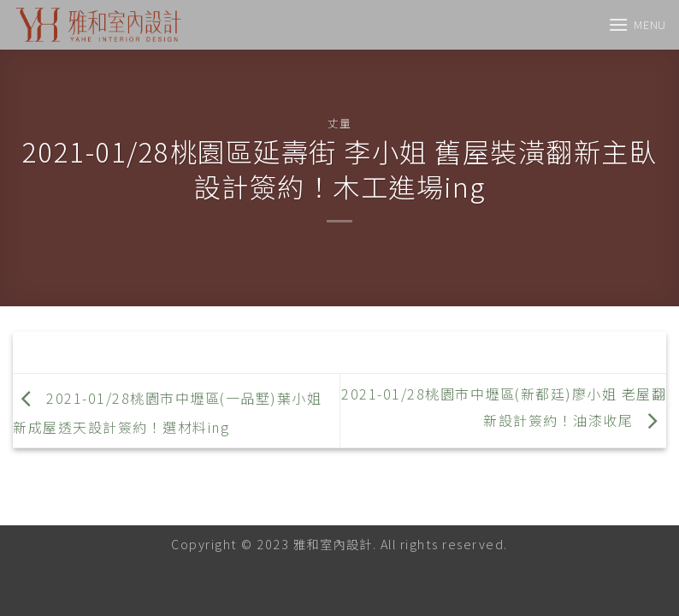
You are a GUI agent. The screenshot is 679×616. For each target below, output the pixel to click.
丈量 (339, 123)
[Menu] (637, 24)
